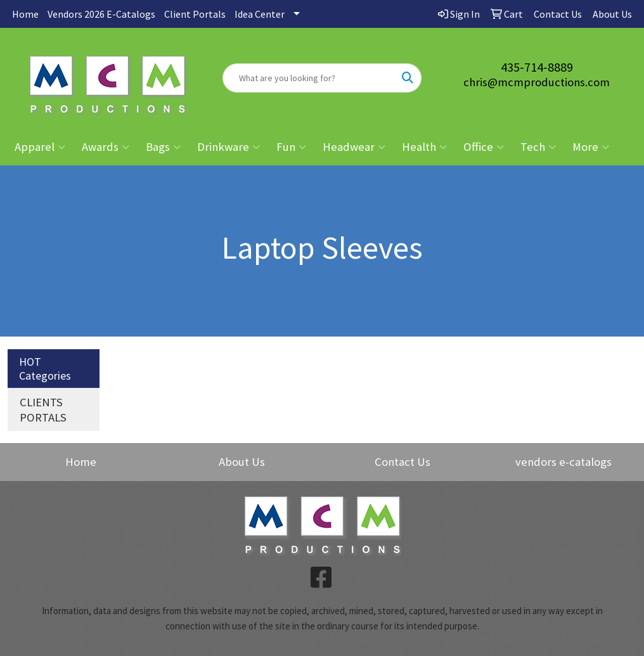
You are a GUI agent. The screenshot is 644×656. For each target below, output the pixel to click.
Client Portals (195, 14)
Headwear (354, 147)
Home (25, 14)
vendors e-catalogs (563, 462)
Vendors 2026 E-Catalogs (101, 14)
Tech (538, 147)
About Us (242, 462)
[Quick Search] (309, 78)
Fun (291, 147)
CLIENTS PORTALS (43, 410)
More (591, 147)
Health (424, 147)
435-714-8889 (537, 67)
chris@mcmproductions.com (537, 82)
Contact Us (402, 462)
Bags (163, 147)
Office (484, 147)
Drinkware (229, 147)
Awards (106, 147)
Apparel (40, 147)
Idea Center (260, 14)
